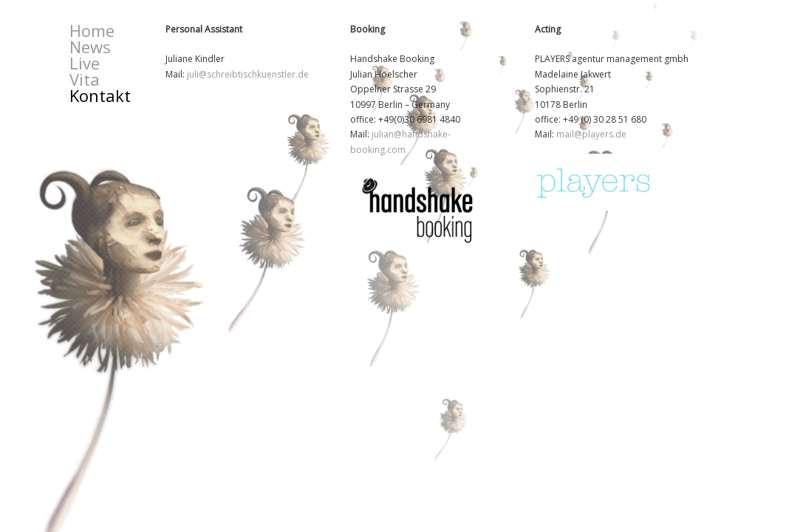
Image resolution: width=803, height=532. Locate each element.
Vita (85, 79)
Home (92, 30)
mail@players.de (591, 134)
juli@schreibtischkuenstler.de (248, 74)
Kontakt (100, 95)
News (90, 47)
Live (85, 63)
